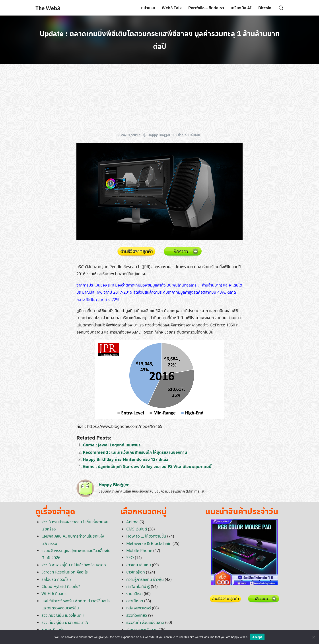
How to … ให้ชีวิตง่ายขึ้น (146, 536)
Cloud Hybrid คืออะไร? (61, 587)
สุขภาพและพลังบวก (142, 630)
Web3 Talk (172, 8)
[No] (313, 637)
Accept (257, 637)
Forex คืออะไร (53, 630)
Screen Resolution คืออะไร (65, 572)
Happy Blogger (159, 135)
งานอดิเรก (134, 594)
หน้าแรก (148, 8)
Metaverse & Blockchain (149, 544)
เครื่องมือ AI (241, 8)
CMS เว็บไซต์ (137, 529)
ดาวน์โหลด (135, 601)
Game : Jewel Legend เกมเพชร (112, 445)
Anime (132, 522)
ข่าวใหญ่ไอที (136, 572)
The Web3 (48, 8)
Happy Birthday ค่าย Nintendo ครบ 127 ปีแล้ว (125, 460)
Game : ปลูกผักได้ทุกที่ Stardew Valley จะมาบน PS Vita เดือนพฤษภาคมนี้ (147, 467)
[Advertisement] (159, 100)
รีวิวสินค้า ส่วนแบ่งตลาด (145, 623)
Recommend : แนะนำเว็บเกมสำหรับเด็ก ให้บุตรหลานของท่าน (135, 453)
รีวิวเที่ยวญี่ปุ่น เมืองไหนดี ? (63, 616)
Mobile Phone (139, 551)
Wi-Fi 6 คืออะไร (54, 594)
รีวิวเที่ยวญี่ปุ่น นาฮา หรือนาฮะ (65, 623)
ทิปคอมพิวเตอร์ (139, 608)
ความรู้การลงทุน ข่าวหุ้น (145, 580)
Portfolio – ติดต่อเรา (206, 8)
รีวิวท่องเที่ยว (137, 616)
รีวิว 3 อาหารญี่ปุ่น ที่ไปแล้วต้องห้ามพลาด (74, 565)
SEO (130, 558)
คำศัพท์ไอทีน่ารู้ (138, 587)
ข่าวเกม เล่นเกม (189, 135)
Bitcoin (265, 8)
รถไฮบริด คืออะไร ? (56, 580)
